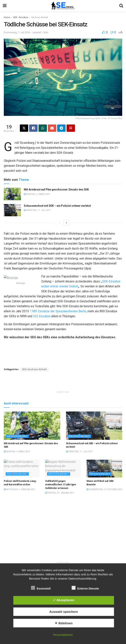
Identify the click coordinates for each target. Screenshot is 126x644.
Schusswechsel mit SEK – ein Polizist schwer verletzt (57, 206)
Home (7, 17)
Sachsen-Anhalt (40, 17)
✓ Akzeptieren (64, 600)
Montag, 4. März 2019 (37, 194)
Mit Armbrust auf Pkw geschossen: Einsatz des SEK (56, 189)
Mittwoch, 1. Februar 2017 (20, 499)
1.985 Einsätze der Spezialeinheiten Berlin (58, 311)
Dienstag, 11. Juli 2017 (37, 210)
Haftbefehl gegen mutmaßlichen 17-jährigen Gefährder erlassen (61, 494)
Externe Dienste (85, 588)
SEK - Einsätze (21, 17)
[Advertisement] (63, 393)
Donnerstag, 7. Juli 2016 (17, 32)
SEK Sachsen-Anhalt (35, 369)
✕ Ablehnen (64, 623)
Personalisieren (63, 635)
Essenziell (41, 588)
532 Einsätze (42, 316)
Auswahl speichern (64, 612)
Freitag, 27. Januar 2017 (60, 503)
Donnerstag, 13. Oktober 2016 (104, 499)
